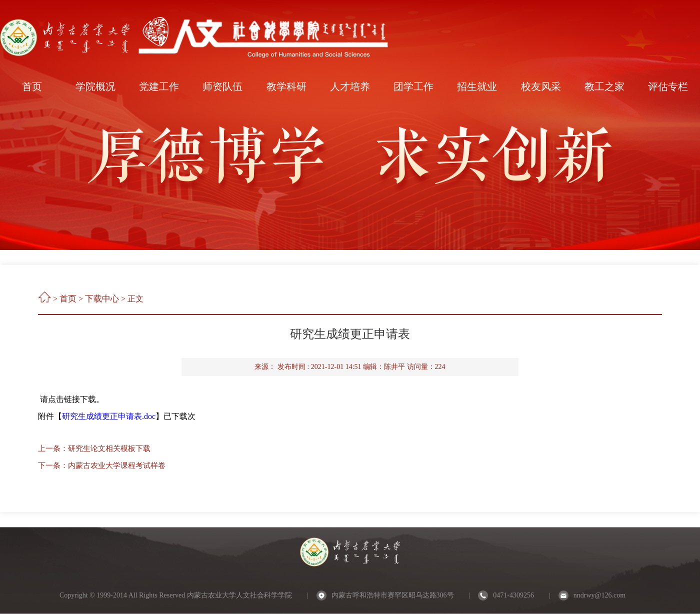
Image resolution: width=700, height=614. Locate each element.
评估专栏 (668, 86)
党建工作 (159, 86)
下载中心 (102, 299)
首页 (32, 86)
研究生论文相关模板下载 (109, 448)
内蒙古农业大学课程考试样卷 (117, 465)
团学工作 (413, 86)
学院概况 (95, 86)
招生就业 (477, 86)
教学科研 (286, 86)
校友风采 (541, 86)
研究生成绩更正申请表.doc (109, 416)
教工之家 (604, 86)
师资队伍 (222, 86)
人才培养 (350, 86)
